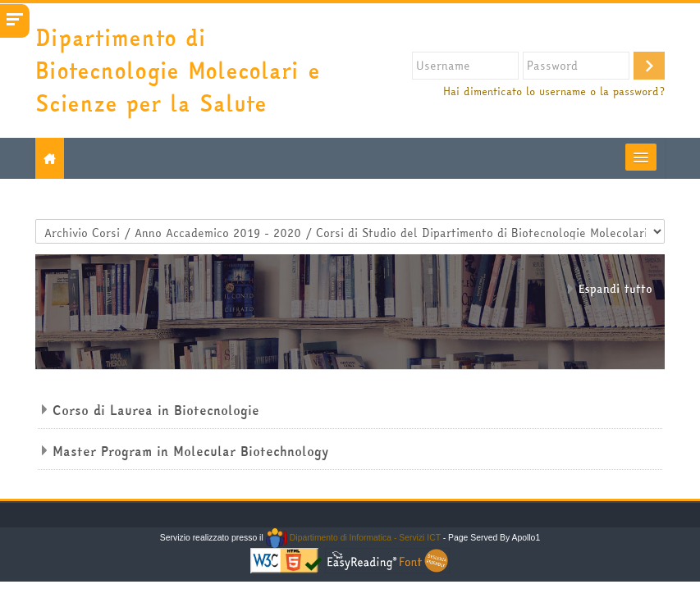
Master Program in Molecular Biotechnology (190, 451)
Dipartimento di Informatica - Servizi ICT (353, 538)
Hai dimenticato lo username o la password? (554, 91)
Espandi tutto (615, 289)
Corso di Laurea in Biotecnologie (156, 410)
